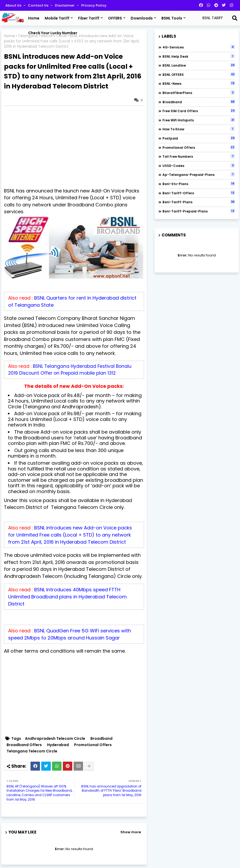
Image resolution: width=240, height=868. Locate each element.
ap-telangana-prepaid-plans (199, 175)
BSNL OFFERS (199, 75)
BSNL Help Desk (199, 56)
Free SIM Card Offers (199, 111)
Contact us (39, 5)
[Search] (235, 18)
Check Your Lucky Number (53, 33)
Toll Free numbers (199, 156)
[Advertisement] (77, 147)
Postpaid (199, 138)
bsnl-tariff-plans (199, 202)
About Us (14, 5)
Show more (131, 832)
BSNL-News (199, 83)
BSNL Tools (172, 18)
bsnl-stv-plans (199, 184)
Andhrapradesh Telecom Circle (55, 739)
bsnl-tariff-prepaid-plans (199, 211)
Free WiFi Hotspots (199, 120)
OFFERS (115, 18)
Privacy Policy (94, 5)
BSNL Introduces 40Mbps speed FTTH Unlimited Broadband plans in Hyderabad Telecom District (67, 597)
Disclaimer (65, 5)
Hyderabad (58, 745)
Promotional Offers (93, 745)
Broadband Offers (24, 745)
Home (34, 18)
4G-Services (199, 47)
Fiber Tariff (89, 18)
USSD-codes (199, 166)
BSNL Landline (199, 65)
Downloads (142, 18)
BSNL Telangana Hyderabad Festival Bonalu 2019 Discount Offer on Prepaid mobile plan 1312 (70, 370)
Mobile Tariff (57, 18)
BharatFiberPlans (199, 93)
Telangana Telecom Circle (32, 751)
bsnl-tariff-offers (199, 193)
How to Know (199, 129)
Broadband (101, 739)
